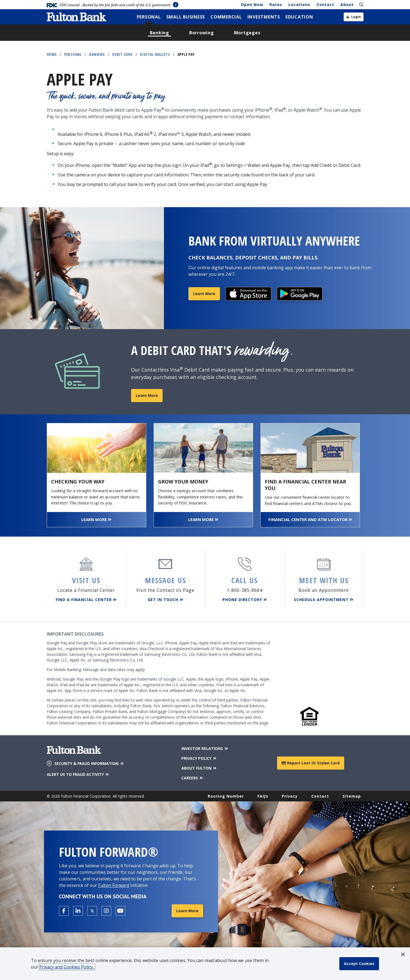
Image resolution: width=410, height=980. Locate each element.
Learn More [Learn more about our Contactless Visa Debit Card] (147, 395)
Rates (276, 4)
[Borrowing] (202, 33)
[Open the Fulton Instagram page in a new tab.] (106, 911)
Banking (97, 54)
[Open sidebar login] (354, 17)
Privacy (290, 796)
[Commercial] (226, 17)
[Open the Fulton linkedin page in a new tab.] (78, 911)
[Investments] (264, 17)
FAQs (263, 796)
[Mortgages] (247, 33)
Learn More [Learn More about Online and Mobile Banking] (204, 294)
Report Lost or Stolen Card (311, 763)
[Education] (299, 17)
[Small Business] (186, 17)
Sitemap (352, 796)
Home (52, 54)
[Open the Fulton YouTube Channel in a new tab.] (120, 911)
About (347, 4)
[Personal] (149, 17)
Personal (73, 54)
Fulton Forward (114, 885)
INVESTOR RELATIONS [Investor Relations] (205, 748)
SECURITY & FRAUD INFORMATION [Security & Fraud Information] (89, 764)
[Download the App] (248, 294)
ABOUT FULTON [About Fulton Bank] (199, 768)
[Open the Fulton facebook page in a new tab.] (64, 911)
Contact (325, 4)
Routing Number (226, 796)
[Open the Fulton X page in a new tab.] (92, 911)
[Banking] (159, 33)
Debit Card (122, 54)
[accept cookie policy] (359, 964)
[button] (403, 954)
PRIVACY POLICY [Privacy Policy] (199, 758)
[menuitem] (149, 17)
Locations (299, 4)
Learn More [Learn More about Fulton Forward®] (187, 911)
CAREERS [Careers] (193, 778)
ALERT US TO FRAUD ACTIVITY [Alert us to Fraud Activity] (78, 774)
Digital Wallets (155, 54)
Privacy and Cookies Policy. (67, 967)
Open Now (252, 4)
